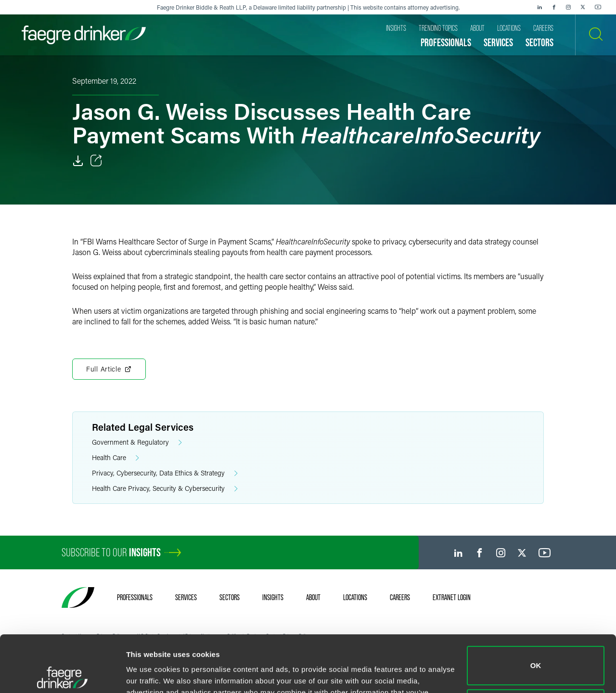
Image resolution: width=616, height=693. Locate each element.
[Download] (78, 161)
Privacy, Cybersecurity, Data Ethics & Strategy (165, 473)
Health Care (115, 458)
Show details (148, 674)
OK (536, 609)
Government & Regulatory (137, 443)
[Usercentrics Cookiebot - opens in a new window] (62, 674)
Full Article (109, 369)
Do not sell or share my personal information (536, 652)
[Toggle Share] (96, 161)
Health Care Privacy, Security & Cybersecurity (165, 489)
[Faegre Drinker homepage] (84, 35)
